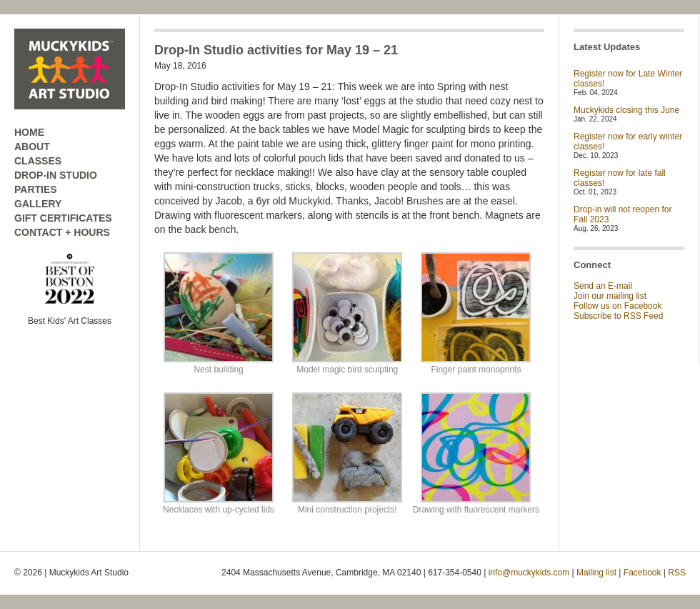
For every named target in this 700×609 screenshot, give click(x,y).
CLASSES (38, 161)
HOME (29, 132)
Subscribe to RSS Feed (618, 316)
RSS (677, 573)
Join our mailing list (610, 296)
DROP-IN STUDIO (56, 175)
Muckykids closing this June (626, 110)
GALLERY (38, 204)
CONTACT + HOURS (62, 232)
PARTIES (36, 189)
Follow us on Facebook (617, 306)
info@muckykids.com (529, 573)
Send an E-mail (603, 286)
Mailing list (596, 573)
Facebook (642, 573)
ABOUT (32, 147)
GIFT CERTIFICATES (63, 218)
